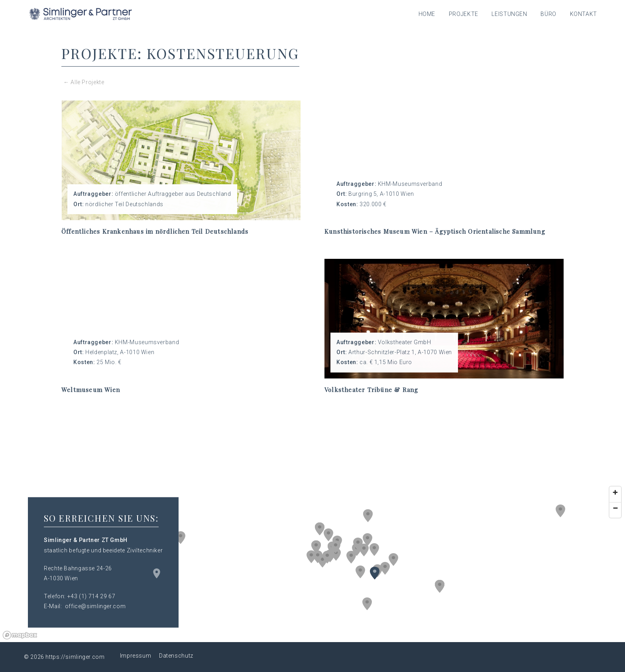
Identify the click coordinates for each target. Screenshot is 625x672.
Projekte (464, 14)
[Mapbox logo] (20, 635)
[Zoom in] (615, 492)
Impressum (136, 656)
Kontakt (584, 14)
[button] (368, 540)
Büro (548, 14)
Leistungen (509, 14)
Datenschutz (176, 656)
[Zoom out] (615, 508)
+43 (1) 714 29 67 (91, 596)
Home (427, 14)
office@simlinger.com (95, 606)
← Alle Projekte (84, 82)
